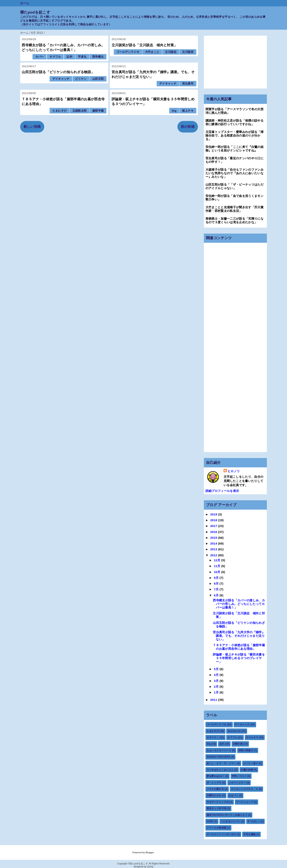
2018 (214, 520)
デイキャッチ (61, 79)
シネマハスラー (237, 783)
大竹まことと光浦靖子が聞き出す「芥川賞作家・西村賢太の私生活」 (234, 209)
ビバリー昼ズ (251, 763)
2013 (214, 549)
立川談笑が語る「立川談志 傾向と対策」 (144, 45)
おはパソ (233, 795)
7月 (217, 589)
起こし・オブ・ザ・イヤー (221, 763)
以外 (69, 57)
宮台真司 (188, 84)
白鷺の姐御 (247, 770)
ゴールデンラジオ (128, 52)
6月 (217, 595)
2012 (214, 555)
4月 (217, 675)
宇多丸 (82, 57)
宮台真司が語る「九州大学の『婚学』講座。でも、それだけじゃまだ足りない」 (239, 636)
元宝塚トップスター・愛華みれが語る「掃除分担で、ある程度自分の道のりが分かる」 (234, 135)
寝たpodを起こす (35, 12)
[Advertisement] (235, 62)
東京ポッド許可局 (217, 808)
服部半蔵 (98, 111)
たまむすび (60, 111)
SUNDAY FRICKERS (219, 757)
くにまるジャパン (230, 821)
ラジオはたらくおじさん (220, 770)
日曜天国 (238, 744)
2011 (214, 700)
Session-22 (234, 731)
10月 (218, 572)
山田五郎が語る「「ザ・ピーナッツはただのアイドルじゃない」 (234, 186)
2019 (214, 514)
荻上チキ (188, 111)
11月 (218, 566)
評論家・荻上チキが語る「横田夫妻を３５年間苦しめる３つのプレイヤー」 (239, 658)
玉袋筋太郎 (80, 111)
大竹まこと (152, 52)
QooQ (150, 867)
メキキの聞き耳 (215, 789)
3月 (217, 681)
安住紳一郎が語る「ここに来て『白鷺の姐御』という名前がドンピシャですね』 (234, 149)
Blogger (150, 852)
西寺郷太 (98, 57)
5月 (217, 669)
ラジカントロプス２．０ (245, 789)
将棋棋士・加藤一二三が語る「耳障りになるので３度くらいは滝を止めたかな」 (234, 220)
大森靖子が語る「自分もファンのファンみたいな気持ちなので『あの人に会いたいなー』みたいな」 (234, 173)
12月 (218, 560)
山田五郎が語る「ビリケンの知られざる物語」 (58, 72)
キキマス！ (213, 737)
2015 (214, 538)
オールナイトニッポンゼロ (221, 834)
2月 (217, 687)
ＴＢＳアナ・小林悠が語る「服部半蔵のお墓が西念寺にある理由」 (239, 647)
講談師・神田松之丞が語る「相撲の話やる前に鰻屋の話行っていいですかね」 (234, 122)
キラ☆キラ (252, 737)
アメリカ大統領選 (217, 828)
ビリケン (81, 79)
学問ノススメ (239, 776)
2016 (214, 532)
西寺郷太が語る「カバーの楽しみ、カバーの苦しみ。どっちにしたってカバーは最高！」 (239, 604)
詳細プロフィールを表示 (222, 491)
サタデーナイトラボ (218, 802)
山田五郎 (98, 79)
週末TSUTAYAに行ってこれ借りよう (227, 815)
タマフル (55, 57)
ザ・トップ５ (214, 783)
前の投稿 (188, 127)
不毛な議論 (250, 834)
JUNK (210, 821)
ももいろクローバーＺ (219, 750)
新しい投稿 (32, 127)
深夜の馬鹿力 (246, 750)
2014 (214, 543)
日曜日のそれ (214, 795)
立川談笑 (188, 52)
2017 (214, 526)
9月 (217, 578)
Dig (174, 111)
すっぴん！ (254, 821)
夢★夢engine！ (216, 776)
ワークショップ (245, 802)
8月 (217, 583)
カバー (40, 57)
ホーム (25, 3)
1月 (217, 692)
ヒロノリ (234, 471)
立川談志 (171, 52)
